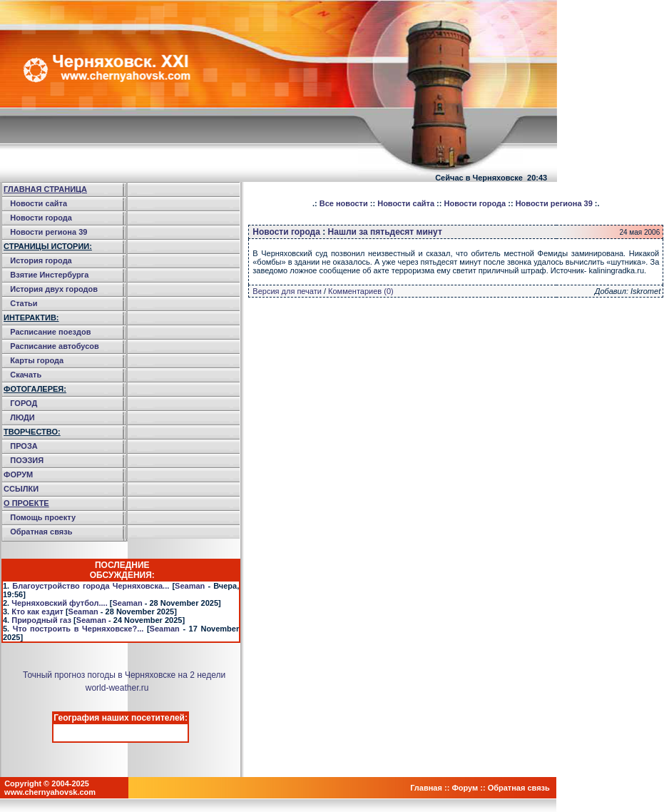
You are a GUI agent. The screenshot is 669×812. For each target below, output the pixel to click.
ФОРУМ (18, 474)
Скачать (26, 375)
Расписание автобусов (55, 346)
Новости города (41, 218)
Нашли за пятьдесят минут (385, 232)
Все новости (344, 203)
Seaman (190, 586)
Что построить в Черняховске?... (78, 629)
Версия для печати (287, 291)
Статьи (24, 303)
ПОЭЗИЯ (27, 460)
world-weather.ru (117, 688)
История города (41, 260)
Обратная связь (41, 532)
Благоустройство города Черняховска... (91, 586)
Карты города (37, 360)
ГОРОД (24, 403)
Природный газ (41, 620)
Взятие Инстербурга (49, 275)
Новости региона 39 (48, 232)
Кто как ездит (37, 611)
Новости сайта (39, 203)
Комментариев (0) (361, 291)
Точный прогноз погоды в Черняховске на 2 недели (124, 675)
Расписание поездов (50, 332)
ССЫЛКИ (21, 489)
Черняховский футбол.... (59, 603)
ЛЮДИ (22, 417)
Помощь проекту (43, 517)
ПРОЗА (24, 446)
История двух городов (54, 289)
